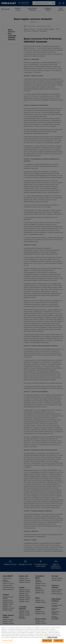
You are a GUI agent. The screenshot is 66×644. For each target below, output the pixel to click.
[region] (33, 635)
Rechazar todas (47, 641)
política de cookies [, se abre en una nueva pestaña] (52, 637)
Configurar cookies (7, 641)
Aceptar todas (59, 641)
